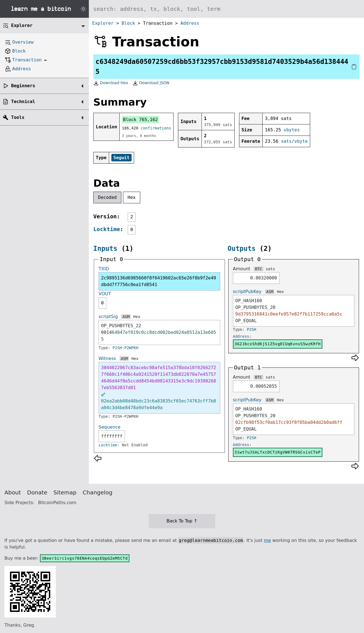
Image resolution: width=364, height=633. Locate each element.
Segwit (122, 158)
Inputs (105, 249)
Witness (107, 358)
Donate (37, 492)
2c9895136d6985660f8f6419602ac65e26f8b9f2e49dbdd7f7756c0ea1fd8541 (159, 281)
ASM (126, 317)
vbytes (292, 130)
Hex (132, 197)
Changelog (98, 492)
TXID (104, 269)
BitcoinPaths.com (57, 503)
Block (128, 23)
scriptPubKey (247, 292)
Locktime (107, 229)
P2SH (252, 329)
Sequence (110, 427)
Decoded (107, 197)
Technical (23, 102)
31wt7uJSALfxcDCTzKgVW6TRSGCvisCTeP (278, 452)
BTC (258, 269)
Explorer (103, 23)
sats (270, 269)
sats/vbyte (294, 141)
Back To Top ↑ (182, 521)
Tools (18, 117)
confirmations (156, 128)
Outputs (242, 249)
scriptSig (108, 316)
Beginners (23, 86)
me (267, 540)
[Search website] (226, 9)
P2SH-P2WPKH (126, 348)
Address (190, 23)
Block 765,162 (140, 120)
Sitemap (65, 492)
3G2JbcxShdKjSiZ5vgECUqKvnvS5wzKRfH (278, 344)
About (13, 492)
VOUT (105, 294)
